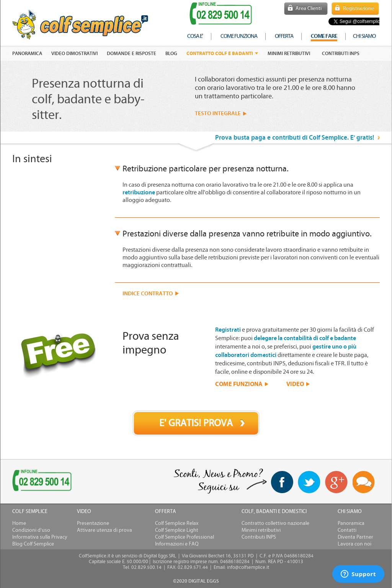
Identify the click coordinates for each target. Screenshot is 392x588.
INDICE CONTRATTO (148, 294)
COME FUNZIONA (239, 384)
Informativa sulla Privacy (40, 537)
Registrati (228, 330)
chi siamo (364, 36)
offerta (284, 36)
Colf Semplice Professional (185, 537)
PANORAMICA (27, 54)
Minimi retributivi (289, 54)
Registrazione (359, 8)
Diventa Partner (355, 537)
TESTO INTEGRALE (218, 113)
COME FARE (324, 36)
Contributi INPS (341, 54)
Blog (171, 54)
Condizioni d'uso (31, 530)
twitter (309, 482)
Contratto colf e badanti (220, 53)
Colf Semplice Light (177, 530)
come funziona (239, 36)
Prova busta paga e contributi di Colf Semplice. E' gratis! (295, 138)
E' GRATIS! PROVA (196, 423)
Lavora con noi (354, 544)
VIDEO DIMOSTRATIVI (74, 54)
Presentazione (93, 523)
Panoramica (351, 523)
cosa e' (195, 36)
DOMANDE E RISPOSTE (131, 54)
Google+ (336, 482)
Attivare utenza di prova (105, 530)
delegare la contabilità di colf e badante (305, 338)
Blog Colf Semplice (33, 544)
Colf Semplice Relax (177, 523)
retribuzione (139, 192)
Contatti (347, 530)
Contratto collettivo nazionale (275, 523)
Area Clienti (309, 8)
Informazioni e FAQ (177, 544)
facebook (282, 482)
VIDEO (295, 384)
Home (19, 523)
